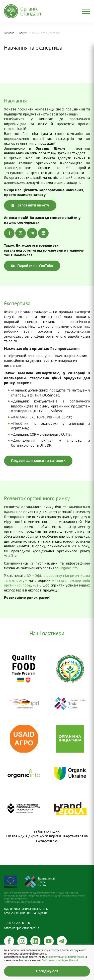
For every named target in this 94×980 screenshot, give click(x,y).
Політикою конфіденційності (60, 961)
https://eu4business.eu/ (32, 902)
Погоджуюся (47, 971)
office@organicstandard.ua (22, 928)
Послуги (22, 33)
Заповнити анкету (30, 205)
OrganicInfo (69, 568)
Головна (9, 33)
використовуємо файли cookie (65, 957)
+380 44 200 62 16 (17, 923)
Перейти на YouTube (32, 266)
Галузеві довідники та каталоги (38, 461)
